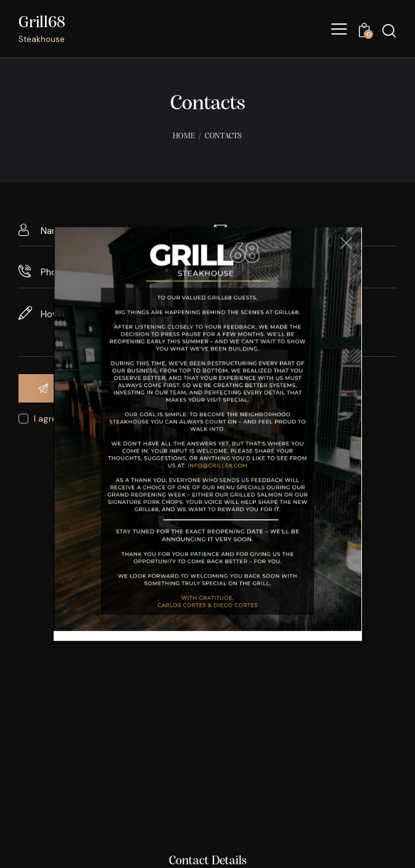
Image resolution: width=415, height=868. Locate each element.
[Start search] (389, 31)
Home (184, 136)
